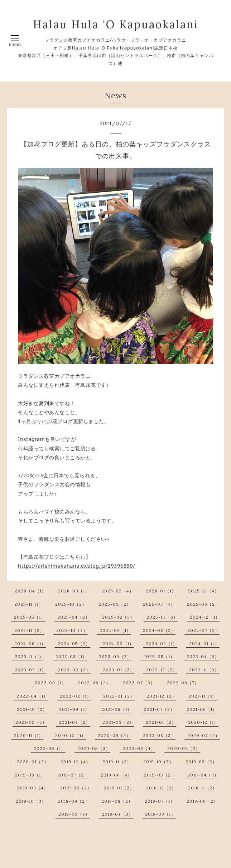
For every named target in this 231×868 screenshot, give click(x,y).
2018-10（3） (31, 801)
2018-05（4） (74, 814)
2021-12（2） (162, 696)
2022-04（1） (32, 696)
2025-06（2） (203, 604)
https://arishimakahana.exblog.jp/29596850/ (76, 566)
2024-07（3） (203, 630)
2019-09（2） (201, 762)
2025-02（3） (118, 617)
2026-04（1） (30, 591)
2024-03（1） (118, 644)
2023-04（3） (203, 656)
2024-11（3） (29, 630)
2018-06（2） (202, 801)
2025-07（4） (159, 604)
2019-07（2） (73, 775)
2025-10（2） (71, 604)
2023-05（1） (159, 656)
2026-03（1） (74, 591)
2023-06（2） (115, 656)
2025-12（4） (204, 591)
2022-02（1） (76, 696)
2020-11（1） (29, 735)
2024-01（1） (204, 644)
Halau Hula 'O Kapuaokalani (116, 24)
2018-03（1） (160, 814)
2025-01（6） (162, 617)
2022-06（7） (183, 683)
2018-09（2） (74, 801)
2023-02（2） (74, 670)
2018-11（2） (203, 788)
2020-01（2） (33, 762)
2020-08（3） (159, 735)
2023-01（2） (119, 670)
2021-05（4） (31, 722)
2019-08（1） (30, 775)
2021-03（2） (118, 722)
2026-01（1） (161, 591)
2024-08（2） (159, 630)
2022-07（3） (139, 683)
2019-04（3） (203, 775)
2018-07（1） (160, 801)
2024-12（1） (205, 617)
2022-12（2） (162, 670)
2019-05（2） (160, 775)
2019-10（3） (158, 762)
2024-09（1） (115, 630)
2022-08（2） (94, 683)
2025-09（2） (115, 604)
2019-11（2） (117, 762)
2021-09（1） (74, 709)
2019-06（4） (116, 775)
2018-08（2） (117, 801)
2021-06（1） (202, 709)
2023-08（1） (71, 656)
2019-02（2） (76, 788)
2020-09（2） (114, 735)
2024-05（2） (74, 644)
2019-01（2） (119, 788)
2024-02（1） (162, 644)
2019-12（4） (76, 762)
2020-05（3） (94, 748)
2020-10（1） (71, 735)
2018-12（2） (161, 788)
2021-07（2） (159, 709)
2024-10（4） (72, 630)
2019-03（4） (33, 788)
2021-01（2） (161, 722)
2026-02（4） (118, 591)
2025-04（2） (74, 617)
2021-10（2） (32, 709)
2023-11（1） (29, 656)
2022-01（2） (119, 696)
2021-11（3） (203, 696)
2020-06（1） (50, 748)
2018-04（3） (117, 814)
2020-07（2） (204, 735)
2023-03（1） (30, 670)
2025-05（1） (30, 617)
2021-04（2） (74, 722)
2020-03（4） (139, 748)
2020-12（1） (203, 722)
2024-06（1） (30, 644)
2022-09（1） (50, 683)
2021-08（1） (117, 709)
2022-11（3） (204, 670)
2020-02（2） (184, 748)
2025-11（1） (29, 604)
